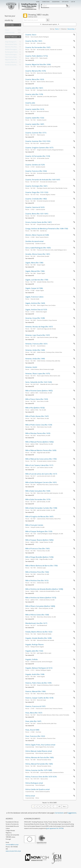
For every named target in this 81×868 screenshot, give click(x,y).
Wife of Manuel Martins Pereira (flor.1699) (41, 450)
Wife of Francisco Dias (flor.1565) (37, 549)
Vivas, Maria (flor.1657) (34, 713)
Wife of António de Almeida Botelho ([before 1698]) (44, 589)
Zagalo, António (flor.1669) (35, 303)
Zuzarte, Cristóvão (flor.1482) (36, 199)
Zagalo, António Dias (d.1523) (36, 310)
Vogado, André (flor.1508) (35, 674)
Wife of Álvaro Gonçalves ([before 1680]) (40, 606)
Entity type (9, 25)
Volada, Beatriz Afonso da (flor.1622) (39, 632)
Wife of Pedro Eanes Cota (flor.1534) (39, 425)
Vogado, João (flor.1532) (34, 651)
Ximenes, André (31, 367)
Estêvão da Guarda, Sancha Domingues (17, 65)
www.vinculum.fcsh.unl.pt (13, 851)
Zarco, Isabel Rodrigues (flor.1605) (38, 248)
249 (59, 806)
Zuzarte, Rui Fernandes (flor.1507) (38, 47)
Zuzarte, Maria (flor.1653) (35, 79)
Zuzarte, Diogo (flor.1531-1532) (37, 192)
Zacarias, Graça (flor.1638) (35, 318)
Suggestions (56, 1)
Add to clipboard (74, 35)
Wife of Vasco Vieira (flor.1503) (37, 399)
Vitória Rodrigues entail (34, 783)
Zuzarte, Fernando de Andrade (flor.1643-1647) (43, 180)
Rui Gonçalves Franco (11, 52)
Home (38, 1)
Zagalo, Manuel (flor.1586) (35, 271)
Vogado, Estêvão (32, 659)
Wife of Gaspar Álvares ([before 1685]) (39, 540)
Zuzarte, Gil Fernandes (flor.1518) (38, 156)
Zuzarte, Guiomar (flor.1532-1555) (38, 141)
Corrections (46, 1)
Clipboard (73, 6)
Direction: (64, 29)
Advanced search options (50, 24)
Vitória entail (30, 796)
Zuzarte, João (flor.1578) (34, 94)
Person (7, 30)
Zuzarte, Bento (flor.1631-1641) (37, 214)
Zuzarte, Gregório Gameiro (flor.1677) (39, 148)
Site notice (65, 1)
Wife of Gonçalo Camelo (34, 525)
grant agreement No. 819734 (55, 828)
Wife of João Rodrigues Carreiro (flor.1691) (41, 482)
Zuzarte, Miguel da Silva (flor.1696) (38, 64)
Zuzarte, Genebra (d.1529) (35, 165)
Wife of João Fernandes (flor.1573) (38, 499)
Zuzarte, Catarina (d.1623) (35, 207)
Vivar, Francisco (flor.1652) (35, 736)
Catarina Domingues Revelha (14, 55)
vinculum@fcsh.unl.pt (12, 845)
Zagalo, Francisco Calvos (34, 297)
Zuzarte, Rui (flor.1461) (34, 41)
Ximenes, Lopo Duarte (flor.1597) (38, 335)
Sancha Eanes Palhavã (12, 45)
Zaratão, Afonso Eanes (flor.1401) (38, 254)
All (6, 28)
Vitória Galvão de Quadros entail (37, 789)
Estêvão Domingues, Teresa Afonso (15, 50)
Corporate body (10, 33)
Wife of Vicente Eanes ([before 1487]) (39, 391)
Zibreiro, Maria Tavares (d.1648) (37, 235)
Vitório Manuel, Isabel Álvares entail (39, 751)
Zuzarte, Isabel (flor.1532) (35, 118)
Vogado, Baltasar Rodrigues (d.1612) (39, 668)
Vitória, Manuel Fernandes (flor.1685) (39, 764)
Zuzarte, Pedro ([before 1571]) (36, 56)
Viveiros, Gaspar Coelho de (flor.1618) (39, 698)
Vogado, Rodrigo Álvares (35, 645)
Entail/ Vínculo (11, 37)
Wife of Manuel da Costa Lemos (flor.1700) (41, 459)
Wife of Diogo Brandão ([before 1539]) (39, 557)
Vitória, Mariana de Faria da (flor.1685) (40, 757)
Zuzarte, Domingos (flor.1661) (36, 186)
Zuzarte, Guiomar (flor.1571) (36, 133)
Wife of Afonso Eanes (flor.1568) (37, 615)
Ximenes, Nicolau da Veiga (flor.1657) (39, 327)
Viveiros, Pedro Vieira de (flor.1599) (38, 683)
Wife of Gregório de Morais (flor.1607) (39, 517)
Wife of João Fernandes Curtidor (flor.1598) (41, 508)
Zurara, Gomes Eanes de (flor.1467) (38, 222)
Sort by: (52, 29)
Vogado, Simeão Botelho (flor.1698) (38, 638)
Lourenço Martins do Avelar (13, 63)
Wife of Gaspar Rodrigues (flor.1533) (39, 531)
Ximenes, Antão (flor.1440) (35, 350)
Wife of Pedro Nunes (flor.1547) (37, 416)
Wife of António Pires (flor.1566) (37, 572)
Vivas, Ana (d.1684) (32, 730)
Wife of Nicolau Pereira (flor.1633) (38, 433)
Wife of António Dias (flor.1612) (37, 581)
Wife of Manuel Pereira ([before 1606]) (39, 442)
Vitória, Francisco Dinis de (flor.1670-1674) (41, 777)
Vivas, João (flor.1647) (33, 721)
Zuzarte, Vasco (31, 35)
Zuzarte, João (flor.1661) (34, 88)
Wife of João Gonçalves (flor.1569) (38, 491)
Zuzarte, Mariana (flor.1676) (36, 71)
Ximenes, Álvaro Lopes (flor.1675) (38, 374)
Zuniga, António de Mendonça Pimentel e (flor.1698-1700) (47, 229)
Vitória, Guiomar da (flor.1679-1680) (39, 770)
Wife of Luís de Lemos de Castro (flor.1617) (41, 474)
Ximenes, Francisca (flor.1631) (36, 344)
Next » (65, 806)
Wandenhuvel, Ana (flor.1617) (36, 623)
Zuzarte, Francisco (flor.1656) (36, 171)
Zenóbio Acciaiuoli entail (34, 241)
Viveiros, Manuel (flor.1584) (35, 691)
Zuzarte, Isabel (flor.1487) (35, 124)
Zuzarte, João (30, 103)
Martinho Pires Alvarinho (12, 47)
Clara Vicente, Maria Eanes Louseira (15, 57)
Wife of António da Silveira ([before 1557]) (41, 598)
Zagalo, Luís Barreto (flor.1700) (37, 280)
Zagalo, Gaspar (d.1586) (34, 288)
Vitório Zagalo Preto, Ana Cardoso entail (40, 745)
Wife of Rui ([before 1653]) (35, 408)
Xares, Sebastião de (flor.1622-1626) (39, 382)
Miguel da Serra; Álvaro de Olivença (15, 60)
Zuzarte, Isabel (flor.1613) (35, 109)
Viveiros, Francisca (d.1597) (35, 706)
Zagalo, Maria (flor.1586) (34, 263)
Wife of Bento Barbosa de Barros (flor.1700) (41, 566)
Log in (73, 1)
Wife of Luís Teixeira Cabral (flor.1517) (39, 465)
